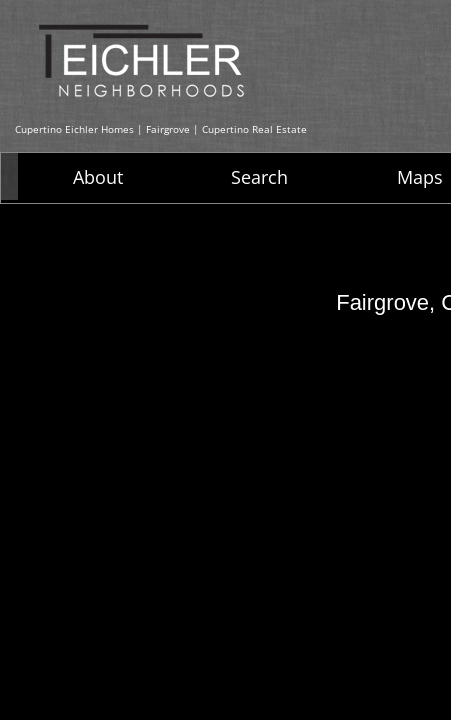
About (98, 177)
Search (259, 177)
